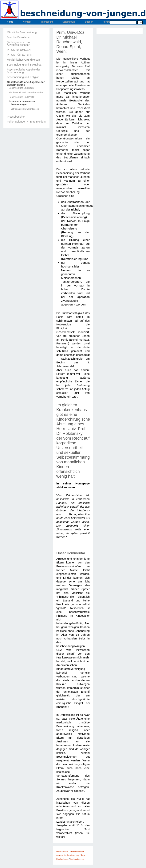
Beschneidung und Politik (22, 97)
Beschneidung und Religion (23, 77)
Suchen (89, 22)
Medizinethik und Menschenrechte (26, 93)
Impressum (47, 22)
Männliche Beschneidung (22, 32)
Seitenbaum (69, 22)
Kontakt (27, 22)
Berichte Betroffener (19, 37)
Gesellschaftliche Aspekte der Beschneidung (26, 83)
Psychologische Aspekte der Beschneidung (24, 71)
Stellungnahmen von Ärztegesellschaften (19, 44)
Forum (106, 22)
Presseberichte (16, 117)
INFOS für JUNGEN (19, 50)
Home (10, 22)
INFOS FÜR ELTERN (20, 55)
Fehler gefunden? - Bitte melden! (26, 122)
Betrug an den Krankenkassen (25, 109)
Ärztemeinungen (19, 105)
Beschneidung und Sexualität (24, 65)
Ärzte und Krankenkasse (22, 102)
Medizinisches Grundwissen (23, 60)
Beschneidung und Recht (22, 88)
